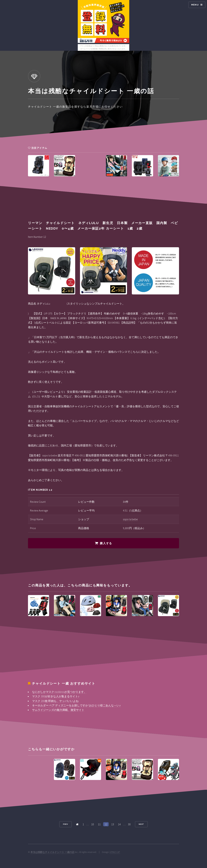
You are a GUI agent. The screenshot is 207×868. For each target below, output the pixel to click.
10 (93, 824)
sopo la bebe (130, 519)
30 (129, 824)
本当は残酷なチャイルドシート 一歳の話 (52, 852)
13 (113, 824)
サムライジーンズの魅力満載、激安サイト (58, 710)
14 (119, 824)
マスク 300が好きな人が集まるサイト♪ (56, 696)
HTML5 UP (115, 852)
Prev (66, 824)
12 (106, 824)
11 (99, 824)
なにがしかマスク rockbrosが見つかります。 (59, 692)
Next (141, 824)
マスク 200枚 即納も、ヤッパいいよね (55, 701)
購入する (106, 543)
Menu (195, 5)
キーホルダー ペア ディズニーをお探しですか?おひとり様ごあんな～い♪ (76, 705)
